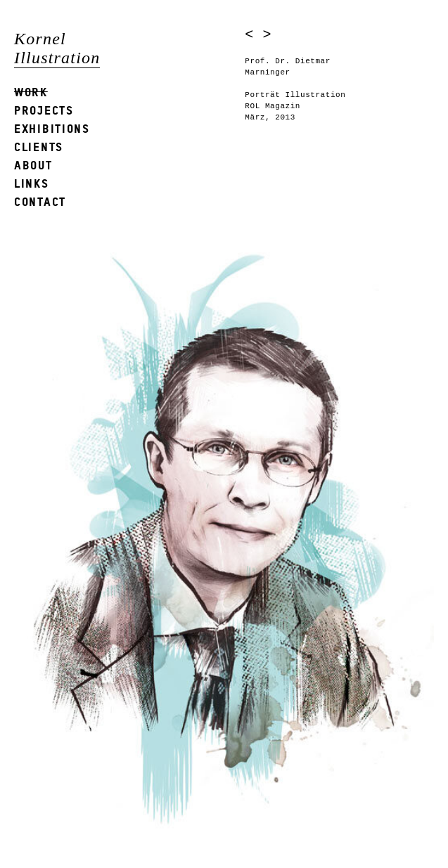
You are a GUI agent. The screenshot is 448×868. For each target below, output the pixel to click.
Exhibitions (52, 128)
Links (32, 183)
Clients (39, 147)
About (33, 165)
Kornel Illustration (57, 48)
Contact (40, 201)
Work (31, 92)
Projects (44, 110)
